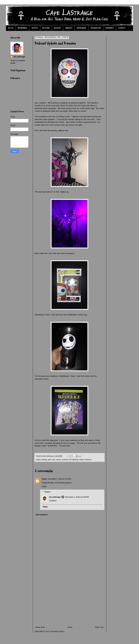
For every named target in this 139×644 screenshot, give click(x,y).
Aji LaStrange (55, 497)
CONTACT (122, 28)
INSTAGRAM (81, 28)
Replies (48, 492)
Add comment (42, 515)
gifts (49, 460)
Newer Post (40, 627)
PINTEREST (110, 28)
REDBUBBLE (22, 28)
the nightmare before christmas (80, 460)
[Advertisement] (69, 604)
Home (70, 627)
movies (58, 460)
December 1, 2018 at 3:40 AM (59, 479)
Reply (44, 486)
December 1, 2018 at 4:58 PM (77, 497)
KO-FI (11, 28)
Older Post (99, 627)
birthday (44, 460)
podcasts (65, 460)
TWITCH (35, 28)
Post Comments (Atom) (55, 631)
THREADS (69, 28)
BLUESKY (57, 28)
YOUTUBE (46, 28)
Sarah (44, 479)
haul (53, 460)
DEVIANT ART (96, 28)
